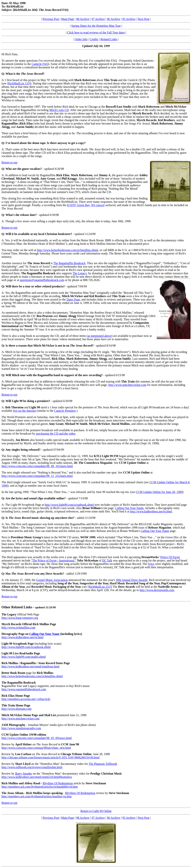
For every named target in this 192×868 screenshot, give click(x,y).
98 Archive (83, 19)
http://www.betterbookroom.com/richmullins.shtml (67, 250)
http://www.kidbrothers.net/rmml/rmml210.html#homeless (37, 777)
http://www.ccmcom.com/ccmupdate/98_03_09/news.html (37, 738)
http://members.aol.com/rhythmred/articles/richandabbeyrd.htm (40, 787)
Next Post (144, 19)
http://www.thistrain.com (16, 709)
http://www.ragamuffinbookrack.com (24, 689)
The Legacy (80, 273)
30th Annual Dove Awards (132, 580)
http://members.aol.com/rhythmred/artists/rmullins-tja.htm (37, 796)
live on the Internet (24, 411)
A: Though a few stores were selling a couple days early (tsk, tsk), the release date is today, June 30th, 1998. (66, 221)
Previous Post (51, 19)
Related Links (109, 39)
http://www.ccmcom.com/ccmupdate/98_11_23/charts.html (37, 476)
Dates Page (73, 299)
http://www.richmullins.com (18, 628)
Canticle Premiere (65, 411)
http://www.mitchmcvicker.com (127, 385)
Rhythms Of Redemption (58, 783)
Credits (94, 39)
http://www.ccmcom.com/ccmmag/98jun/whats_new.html (36, 748)
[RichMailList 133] (19, 83)
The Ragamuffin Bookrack (69, 263)
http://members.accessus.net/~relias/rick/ (26, 699)
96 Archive (114, 19)
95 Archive (129, 19)
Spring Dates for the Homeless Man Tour (96, 26)
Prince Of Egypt (170, 557)
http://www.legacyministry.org (20, 618)
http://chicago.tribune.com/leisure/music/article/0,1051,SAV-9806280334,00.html (51, 757)
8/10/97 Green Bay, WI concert (86, 205)
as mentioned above (99, 336)
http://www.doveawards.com (157, 590)
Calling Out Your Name (129, 508)
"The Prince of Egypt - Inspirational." (54, 560)
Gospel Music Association (52, 580)
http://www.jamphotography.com (21, 728)
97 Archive (98, 19)
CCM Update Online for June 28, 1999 (159, 492)
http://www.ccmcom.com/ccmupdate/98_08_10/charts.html (37, 466)
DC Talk (107, 560)
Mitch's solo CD (59, 110)
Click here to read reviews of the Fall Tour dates (96, 32)
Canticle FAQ (40, 64)
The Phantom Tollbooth (103, 764)
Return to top (9, 162)
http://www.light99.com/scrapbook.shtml (69, 505)
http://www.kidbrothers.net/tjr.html (151, 511)
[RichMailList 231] (99, 587)
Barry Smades (24, 774)
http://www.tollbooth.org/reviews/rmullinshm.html (32, 767)
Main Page (68, 19)
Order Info (81, 39)
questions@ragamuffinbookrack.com (42, 280)
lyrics (151, 564)
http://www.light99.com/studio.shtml (24, 657)
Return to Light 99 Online (96, 811)
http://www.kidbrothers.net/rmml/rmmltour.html (30, 666)
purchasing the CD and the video (56, 434)
